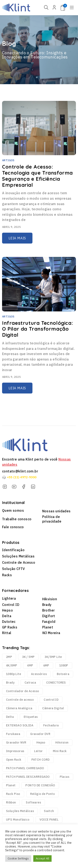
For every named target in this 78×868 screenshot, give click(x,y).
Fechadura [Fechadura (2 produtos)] (51, 725)
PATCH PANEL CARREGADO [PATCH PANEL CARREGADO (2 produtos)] (25, 768)
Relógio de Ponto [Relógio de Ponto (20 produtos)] (42, 794)
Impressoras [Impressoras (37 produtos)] (15, 751)
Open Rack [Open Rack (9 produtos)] (14, 760)
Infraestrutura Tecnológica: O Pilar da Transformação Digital (38, 329)
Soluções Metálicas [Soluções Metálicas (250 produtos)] (20, 811)
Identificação (13, 550)
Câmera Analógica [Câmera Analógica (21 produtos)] (19, 708)
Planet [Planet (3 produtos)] (11, 785)
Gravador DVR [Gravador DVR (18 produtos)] (40, 734)
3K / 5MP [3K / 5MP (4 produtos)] (28, 657)
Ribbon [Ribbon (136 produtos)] (11, 802)
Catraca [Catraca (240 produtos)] (30, 683)
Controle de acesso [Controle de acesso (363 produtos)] (20, 700)
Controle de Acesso (19, 562)
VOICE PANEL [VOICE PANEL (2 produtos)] (49, 820)
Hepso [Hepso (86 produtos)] (41, 742)
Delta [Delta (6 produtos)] (10, 717)
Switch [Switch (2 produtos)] (49, 811)
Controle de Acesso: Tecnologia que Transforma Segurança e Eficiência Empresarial (37, 176)
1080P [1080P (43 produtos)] (64, 665)
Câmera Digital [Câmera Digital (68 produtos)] (53, 708)
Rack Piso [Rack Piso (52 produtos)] (13, 794)
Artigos (8, 160)
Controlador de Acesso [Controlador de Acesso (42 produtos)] (22, 691)
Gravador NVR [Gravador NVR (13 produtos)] (16, 742)
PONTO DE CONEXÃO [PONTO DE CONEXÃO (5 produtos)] (40, 785)
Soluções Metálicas (18, 556)
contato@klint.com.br (20, 471)
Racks (7, 575)
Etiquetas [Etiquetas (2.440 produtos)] (31, 717)
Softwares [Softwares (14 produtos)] (33, 802)
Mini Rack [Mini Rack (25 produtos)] (60, 751)
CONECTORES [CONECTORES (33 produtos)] (56, 683)
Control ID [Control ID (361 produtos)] (51, 700)
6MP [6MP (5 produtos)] (46, 665)
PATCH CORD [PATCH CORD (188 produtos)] (41, 760)
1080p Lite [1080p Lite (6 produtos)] (14, 674)
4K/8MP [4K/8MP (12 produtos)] (12, 665)
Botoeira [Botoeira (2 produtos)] (63, 674)
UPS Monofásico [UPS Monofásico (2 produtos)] (18, 820)
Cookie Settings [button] (18, 858)
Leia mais (17, 238)
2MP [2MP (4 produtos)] (9, 657)
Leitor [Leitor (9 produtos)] (38, 751)
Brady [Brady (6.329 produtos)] (10, 683)
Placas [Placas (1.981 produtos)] (64, 777)
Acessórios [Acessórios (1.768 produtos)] (39, 674)
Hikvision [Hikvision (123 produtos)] (62, 742)
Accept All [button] (42, 858)
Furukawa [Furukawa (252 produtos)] (13, 734)
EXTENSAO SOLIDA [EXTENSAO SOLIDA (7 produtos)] (20, 725)
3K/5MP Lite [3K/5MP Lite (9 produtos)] (53, 657)
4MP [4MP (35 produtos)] (30, 665)
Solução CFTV (14, 569)
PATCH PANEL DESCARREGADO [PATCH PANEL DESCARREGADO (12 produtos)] (28, 777)
